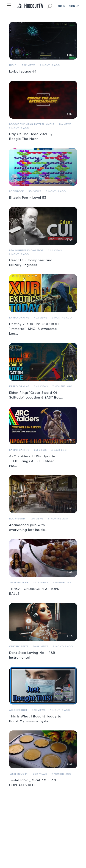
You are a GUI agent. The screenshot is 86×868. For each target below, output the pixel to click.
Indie (13, 65)
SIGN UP (74, 6)
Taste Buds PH (19, 583)
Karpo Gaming (19, 318)
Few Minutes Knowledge (26, 250)
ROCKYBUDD (17, 519)
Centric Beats (19, 646)
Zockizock (17, 191)
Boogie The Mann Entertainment (32, 124)
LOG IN (61, 6)
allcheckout (18, 710)
